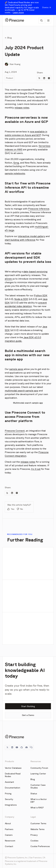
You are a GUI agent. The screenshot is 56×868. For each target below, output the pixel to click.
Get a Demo (28, 715)
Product (10, 78)
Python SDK (41, 295)
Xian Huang (15, 64)
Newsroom (10, 841)
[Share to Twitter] (39, 78)
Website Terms (37, 829)
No (20, 509)
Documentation (13, 788)
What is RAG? (37, 808)
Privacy (34, 835)
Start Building (28, 706)
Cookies (34, 841)
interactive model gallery (32, 236)
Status (34, 794)
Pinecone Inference (39, 209)
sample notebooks (15, 173)
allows (9, 279)
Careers (9, 835)
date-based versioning (35, 271)
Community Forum (39, 768)
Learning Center (38, 774)
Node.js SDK (21, 299)
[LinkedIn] (12, 747)
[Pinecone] (14, 20)
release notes (22, 108)
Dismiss (47, 7)
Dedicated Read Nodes (13, 775)
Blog (33, 779)
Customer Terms (38, 823)
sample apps (16, 369)
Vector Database (13, 768)
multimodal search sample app (22, 391)
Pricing (8, 794)
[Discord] (26, 747)
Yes (11, 509)
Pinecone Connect (15, 431)
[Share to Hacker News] (49, 78)
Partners (9, 829)
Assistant (9, 782)
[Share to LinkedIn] (44, 78)
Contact (9, 846)
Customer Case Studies (38, 786)
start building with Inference (20, 240)
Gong (16, 163)
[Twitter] (7, 747)
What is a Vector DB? (39, 801)
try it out (36, 469)
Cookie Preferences (40, 846)
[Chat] (31, 747)
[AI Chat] (41, 21)
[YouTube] (17, 747)
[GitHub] (22, 747)
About (8, 823)
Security (9, 799)
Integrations (11, 805)
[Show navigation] (48, 21)
